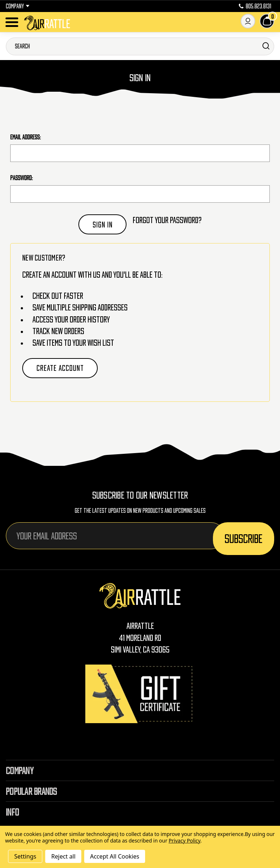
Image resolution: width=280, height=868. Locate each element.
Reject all (63, 856)
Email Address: (26, 137)
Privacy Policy (184, 841)
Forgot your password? (167, 220)
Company (18, 6)
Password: (22, 178)
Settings (25, 856)
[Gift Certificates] (140, 694)
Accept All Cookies (115, 856)
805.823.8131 (255, 6)
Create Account (60, 368)
